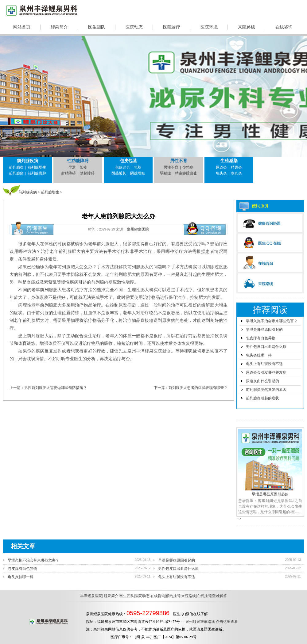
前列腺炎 (16, 167)
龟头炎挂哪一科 (259, 355)
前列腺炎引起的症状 (262, 398)
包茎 (138, 167)
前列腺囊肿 (37, 173)
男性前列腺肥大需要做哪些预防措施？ (56, 388)
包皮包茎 (128, 161)
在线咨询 (284, 27)
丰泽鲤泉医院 (91, 596)
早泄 (72, 167)
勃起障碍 (87, 173)
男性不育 (179, 161)
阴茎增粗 (138, 173)
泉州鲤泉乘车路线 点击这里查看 (212, 622)
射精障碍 (68, 173)
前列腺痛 (16, 173)
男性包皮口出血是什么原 (266, 347)
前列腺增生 (37, 167)
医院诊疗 (172, 27)
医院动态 (134, 27)
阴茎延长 (119, 173)
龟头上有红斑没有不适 (264, 364)
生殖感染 (229, 161)
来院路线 (247, 27)
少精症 (188, 167)
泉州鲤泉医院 (138, 229)
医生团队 (97, 27)
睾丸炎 (236, 173)
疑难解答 (220, 596)
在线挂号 (204, 596)
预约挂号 (173, 596)
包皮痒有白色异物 (261, 338)
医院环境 (209, 27)
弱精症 (165, 173)
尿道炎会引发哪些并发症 (266, 372)
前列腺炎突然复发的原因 (266, 390)
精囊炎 (236, 167)
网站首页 (22, 27)
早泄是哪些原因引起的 (264, 330)
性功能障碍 (78, 161)
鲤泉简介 (59, 27)
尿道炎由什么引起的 (262, 381)
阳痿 (84, 167)
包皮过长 (122, 167)
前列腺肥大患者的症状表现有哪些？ (198, 388)
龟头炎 (221, 173)
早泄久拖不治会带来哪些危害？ (272, 321)
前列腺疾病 (28, 161)
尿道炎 (221, 167)
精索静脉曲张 (186, 173)
